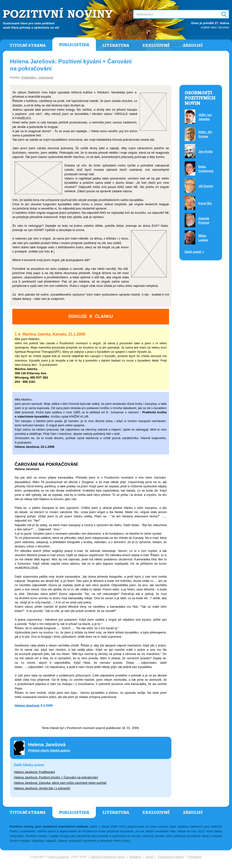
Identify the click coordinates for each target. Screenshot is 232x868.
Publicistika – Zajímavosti (37, 78)
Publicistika (74, 45)
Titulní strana (28, 45)
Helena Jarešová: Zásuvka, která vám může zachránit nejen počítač (60, 783)
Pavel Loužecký (58, 857)
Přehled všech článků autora (49, 750)
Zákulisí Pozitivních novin (108, 857)
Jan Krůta (205, 151)
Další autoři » (194, 252)
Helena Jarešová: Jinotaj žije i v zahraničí (42, 788)
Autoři (149, 857)
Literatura (116, 45)
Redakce (135, 857)
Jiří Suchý (206, 186)
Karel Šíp (205, 203)
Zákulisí (193, 45)
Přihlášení (195, 857)
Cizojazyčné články (171, 857)
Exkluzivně (156, 45)
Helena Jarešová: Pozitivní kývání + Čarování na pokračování (56, 777)
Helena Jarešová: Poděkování (34, 772)
